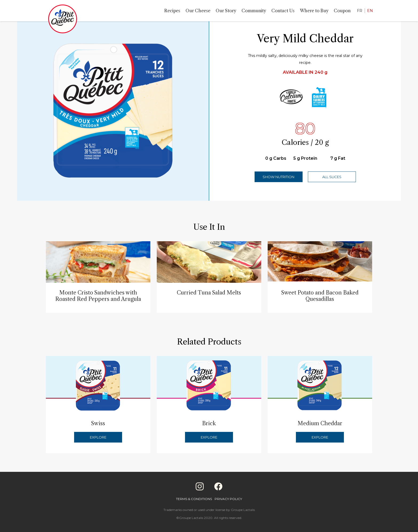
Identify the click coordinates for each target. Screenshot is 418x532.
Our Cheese (198, 11)
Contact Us (283, 11)
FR (360, 11)
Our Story (226, 11)
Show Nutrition (278, 177)
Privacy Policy (228, 499)
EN (370, 11)
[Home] (63, 20)
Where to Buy (314, 11)
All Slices (332, 177)
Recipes (172, 11)
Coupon (342, 11)
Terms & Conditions (194, 499)
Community (254, 11)
